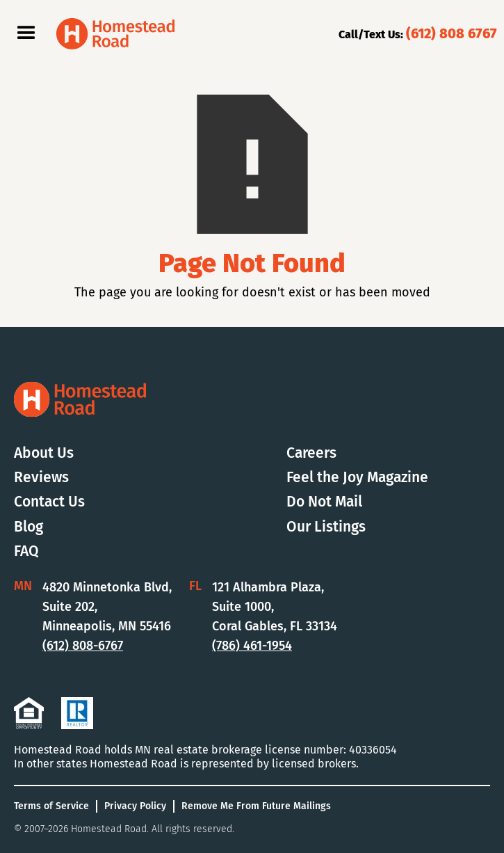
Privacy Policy (135, 806)
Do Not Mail (324, 502)
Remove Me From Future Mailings (256, 806)
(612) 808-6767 (83, 646)
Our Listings (326, 527)
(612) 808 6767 (452, 33)
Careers (311, 453)
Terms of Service (51, 806)
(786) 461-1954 (252, 646)
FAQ (26, 551)
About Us (44, 453)
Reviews (41, 478)
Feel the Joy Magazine (357, 478)
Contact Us (49, 502)
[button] (26, 33)
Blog (29, 527)
